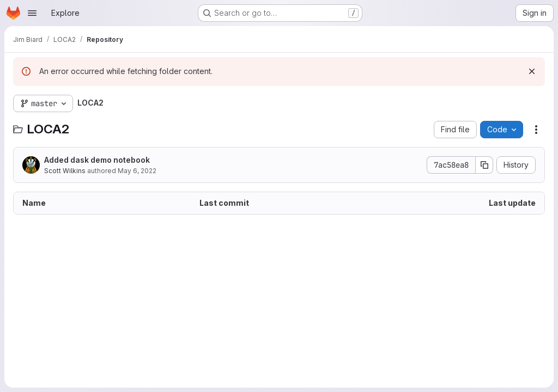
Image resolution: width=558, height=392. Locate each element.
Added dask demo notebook (97, 160)
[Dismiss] (532, 71)
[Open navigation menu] (32, 13)
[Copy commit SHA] (484, 165)
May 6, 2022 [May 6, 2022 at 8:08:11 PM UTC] (137, 171)
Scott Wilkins (65, 171)
